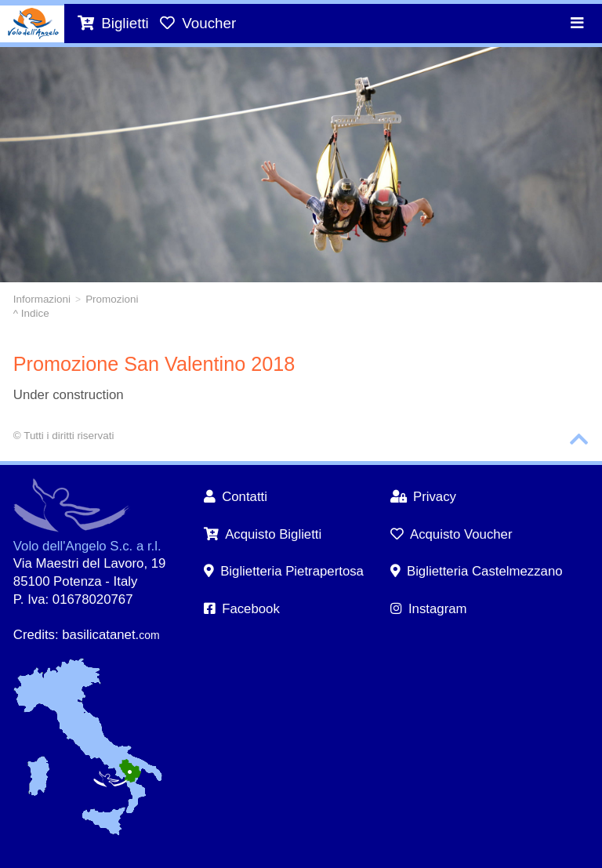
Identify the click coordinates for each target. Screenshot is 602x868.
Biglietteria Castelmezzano (477, 571)
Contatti (236, 497)
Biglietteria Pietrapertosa (284, 571)
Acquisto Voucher (451, 534)
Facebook (242, 609)
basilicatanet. (111, 635)
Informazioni (42, 299)
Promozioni (112, 299)
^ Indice (31, 313)
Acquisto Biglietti (263, 534)
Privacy (423, 497)
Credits (34, 635)
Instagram (429, 609)
